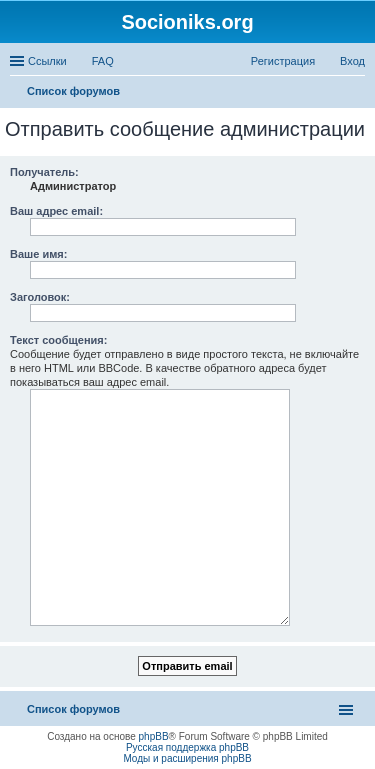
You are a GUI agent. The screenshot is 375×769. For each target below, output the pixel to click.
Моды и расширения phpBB (187, 758)
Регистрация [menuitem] (283, 61)
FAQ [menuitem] (103, 61)
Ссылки (47, 61)
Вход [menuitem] (352, 61)
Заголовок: (40, 297)
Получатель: (44, 172)
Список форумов (73, 709)
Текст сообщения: (58, 340)
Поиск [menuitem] (359, 93)
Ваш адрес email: (56, 211)
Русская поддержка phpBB (187, 747)
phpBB (154, 736)
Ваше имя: (38, 254)
